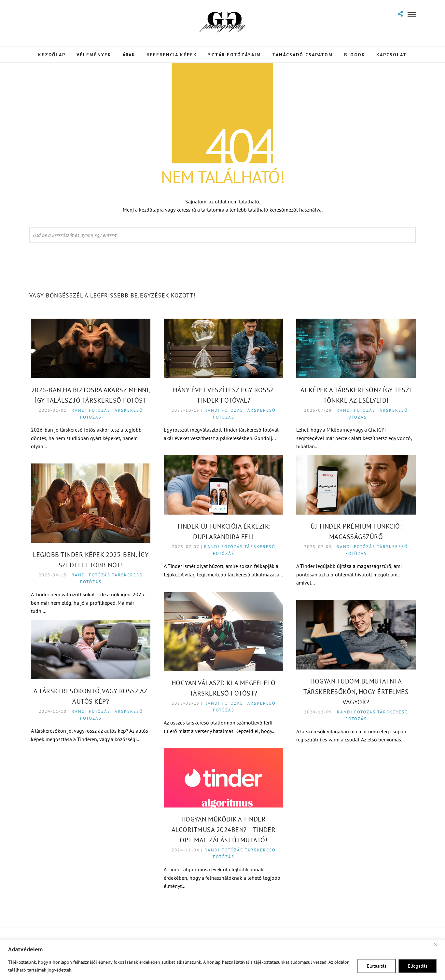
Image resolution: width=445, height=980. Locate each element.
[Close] (438, 945)
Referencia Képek (172, 55)
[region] (222, 960)
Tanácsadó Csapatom (303, 55)
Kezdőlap (52, 55)
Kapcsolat (392, 55)
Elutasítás (377, 966)
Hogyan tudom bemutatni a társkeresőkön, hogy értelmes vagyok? (356, 692)
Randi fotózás (91, 411)
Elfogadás (418, 966)
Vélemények (94, 55)
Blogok (355, 55)
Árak (129, 55)
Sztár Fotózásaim (235, 55)
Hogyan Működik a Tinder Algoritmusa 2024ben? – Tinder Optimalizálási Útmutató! (224, 830)
